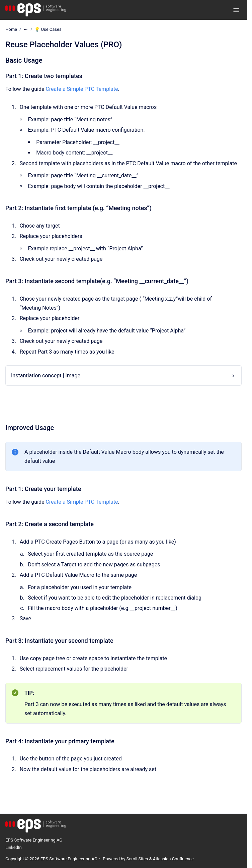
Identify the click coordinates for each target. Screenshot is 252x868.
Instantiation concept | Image (46, 376)
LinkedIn (14, 847)
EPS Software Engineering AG (34, 840)
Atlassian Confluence (173, 859)
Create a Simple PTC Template (82, 89)
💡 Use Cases (48, 29)
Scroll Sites (137, 859)
